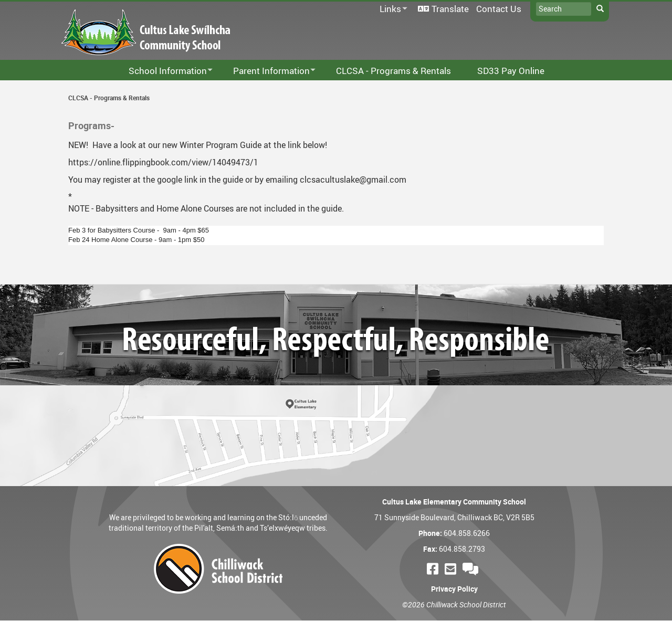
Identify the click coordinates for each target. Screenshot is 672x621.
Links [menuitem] (392, 9)
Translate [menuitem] (450, 9)
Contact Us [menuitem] (499, 9)
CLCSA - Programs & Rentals (109, 98)
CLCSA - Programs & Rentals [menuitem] (393, 71)
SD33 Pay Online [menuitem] (511, 71)
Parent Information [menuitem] (267, 71)
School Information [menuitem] (164, 71)
